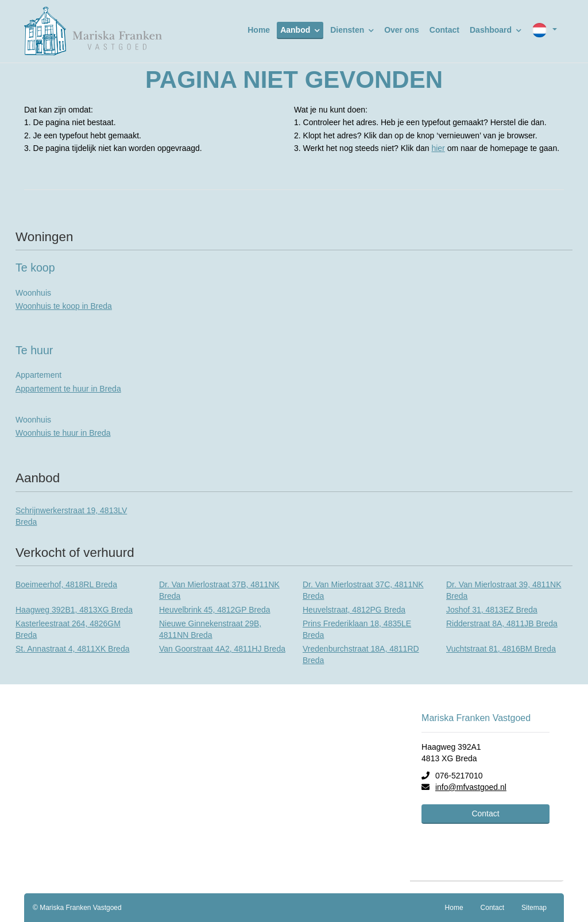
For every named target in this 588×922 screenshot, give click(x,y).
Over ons (402, 30)
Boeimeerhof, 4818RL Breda (66, 584)
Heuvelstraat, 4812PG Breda (354, 610)
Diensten (352, 30)
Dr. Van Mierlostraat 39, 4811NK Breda (504, 590)
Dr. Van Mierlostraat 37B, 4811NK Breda (219, 590)
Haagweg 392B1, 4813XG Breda (74, 610)
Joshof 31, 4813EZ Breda (492, 610)
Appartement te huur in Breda (68, 389)
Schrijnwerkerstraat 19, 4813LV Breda (71, 516)
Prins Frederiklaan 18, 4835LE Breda (357, 629)
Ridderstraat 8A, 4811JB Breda (502, 623)
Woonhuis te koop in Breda (64, 306)
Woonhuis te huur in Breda (63, 433)
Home (259, 30)
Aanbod (300, 30)
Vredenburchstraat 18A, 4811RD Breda (361, 654)
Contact (444, 30)
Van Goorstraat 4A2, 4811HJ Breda (222, 649)
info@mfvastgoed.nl (471, 787)
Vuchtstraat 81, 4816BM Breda (501, 649)
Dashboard (496, 30)
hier (438, 148)
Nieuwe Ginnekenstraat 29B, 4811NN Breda (210, 629)
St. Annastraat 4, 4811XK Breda (72, 649)
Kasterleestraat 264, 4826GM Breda (68, 629)
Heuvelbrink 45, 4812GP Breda (215, 610)
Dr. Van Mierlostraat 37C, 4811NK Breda (363, 590)
